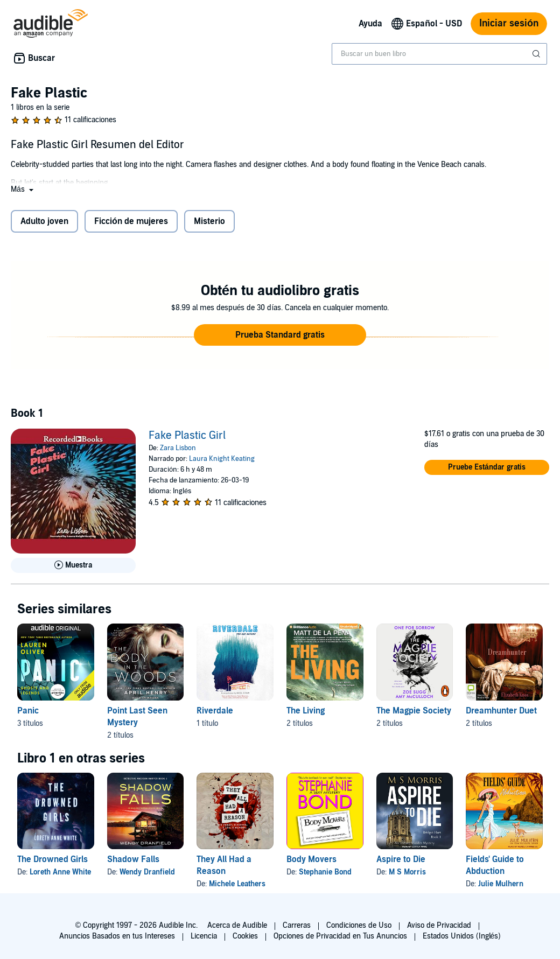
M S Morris (407, 872)
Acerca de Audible (237, 925)
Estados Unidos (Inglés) (462, 936)
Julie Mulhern (501, 884)
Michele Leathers (237, 884)
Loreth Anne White (60, 872)
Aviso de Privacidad (439, 925)
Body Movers (311, 859)
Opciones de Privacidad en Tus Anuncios (340, 936)
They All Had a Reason (224, 865)
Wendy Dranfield (147, 872)
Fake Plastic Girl (187, 436)
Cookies (245, 936)
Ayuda (370, 24)
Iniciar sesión (509, 23)
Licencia (204, 936)
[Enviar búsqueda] (537, 54)
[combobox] (439, 54)
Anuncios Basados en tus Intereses (117, 936)
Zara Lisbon (178, 448)
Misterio (209, 221)
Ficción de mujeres (131, 221)
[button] (23, 189)
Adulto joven (44, 221)
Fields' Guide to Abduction (495, 865)
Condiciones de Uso (359, 925)
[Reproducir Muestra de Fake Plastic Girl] (73, 565)
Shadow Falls (133, 859)
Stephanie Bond (325, 872)
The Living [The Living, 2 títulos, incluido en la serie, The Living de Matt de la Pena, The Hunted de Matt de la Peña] (306, 711)
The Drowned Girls (52, 859)
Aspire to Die (401, 859)
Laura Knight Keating (222, 459)
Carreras (297, 925)
